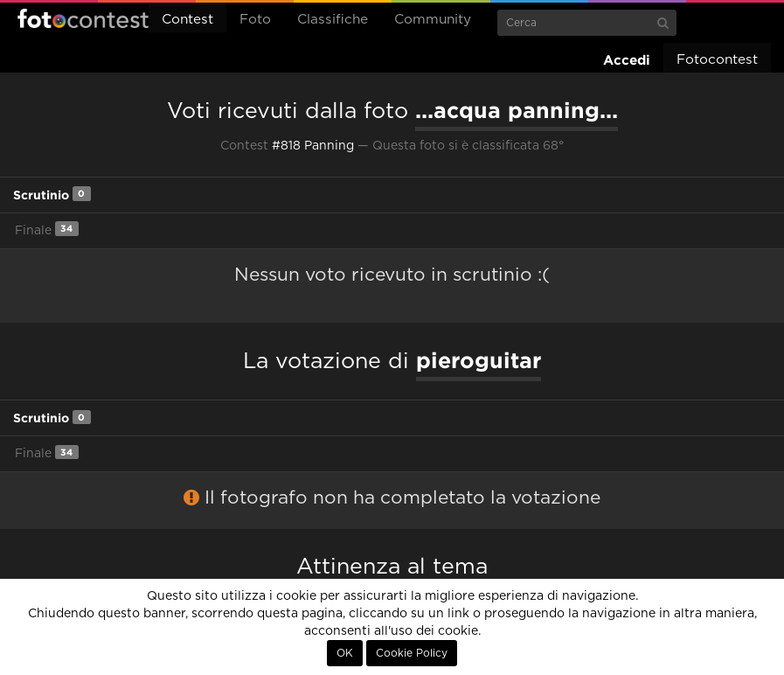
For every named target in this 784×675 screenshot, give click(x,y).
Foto (255, 20)
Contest (187, 20)
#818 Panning (313, 146)
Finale (47, 229)
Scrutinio (52, 194)
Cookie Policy (412, 653)
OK (345, 653)
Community (433, 20)
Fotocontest (83, 18)
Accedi (627, 60)
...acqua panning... (517, 110)
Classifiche (333, 20)
